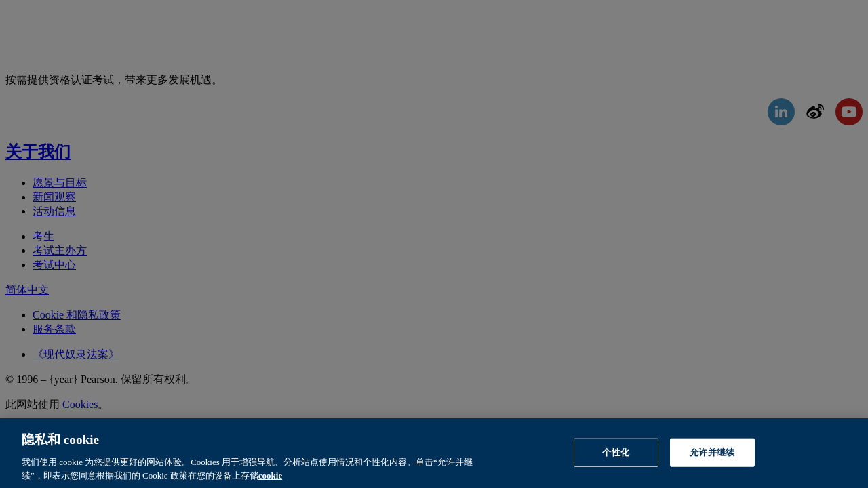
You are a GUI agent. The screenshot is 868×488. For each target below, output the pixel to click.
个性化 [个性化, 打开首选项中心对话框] (615, 455)
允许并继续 (712, 455)
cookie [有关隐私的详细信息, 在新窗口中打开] (270, 478)
